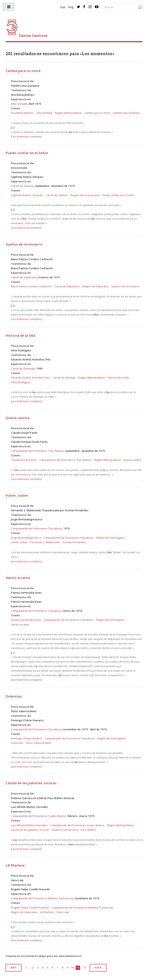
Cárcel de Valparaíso (24, 277)
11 (78, 968)
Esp (63, 7)
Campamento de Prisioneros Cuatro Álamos (39, 816)
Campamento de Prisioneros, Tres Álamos (37, 451)
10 (73, 968)
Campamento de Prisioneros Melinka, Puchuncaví (42, 898)
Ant (14, 968)
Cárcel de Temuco (22, 186)
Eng (71, 7)
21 (85, 968)
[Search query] (123, 7)
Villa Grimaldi (19, 104)
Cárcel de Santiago (23, 368)
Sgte (98, 968)
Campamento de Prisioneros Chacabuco (36, 528)
